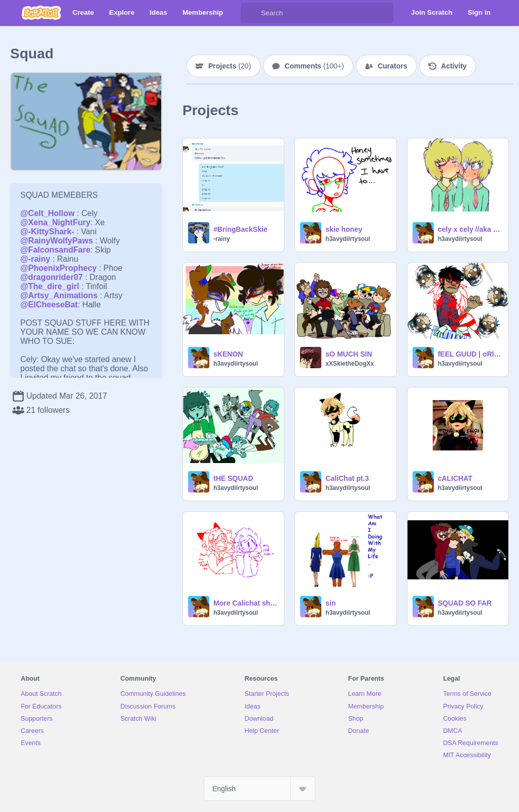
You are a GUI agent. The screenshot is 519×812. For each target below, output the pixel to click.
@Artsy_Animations (59, 295)
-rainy (222, 239)
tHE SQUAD (233, 478)
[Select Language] (259, 789)
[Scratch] (41, 13)
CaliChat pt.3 (347, 478)
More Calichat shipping (246, 603)
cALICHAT (455, 478)
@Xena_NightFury (55, 222)
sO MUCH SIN (349, 354)
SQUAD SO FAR (465, 603)
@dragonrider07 (51, 277)
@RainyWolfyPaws (57, 241)
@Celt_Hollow (47, 213)
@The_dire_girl (50, 286)
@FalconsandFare (55, 250)
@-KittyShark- (47, 232)
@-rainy (35, 259)
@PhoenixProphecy (59, 268)
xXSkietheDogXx (349, 364)
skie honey (344, 229)
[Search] (251, 13)
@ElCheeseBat (49, 305)
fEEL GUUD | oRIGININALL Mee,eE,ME (470, 354)
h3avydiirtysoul (348, 239)
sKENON (228, 354)
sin (330, 603)
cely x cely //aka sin (470, 229)
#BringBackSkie (240, 229)
